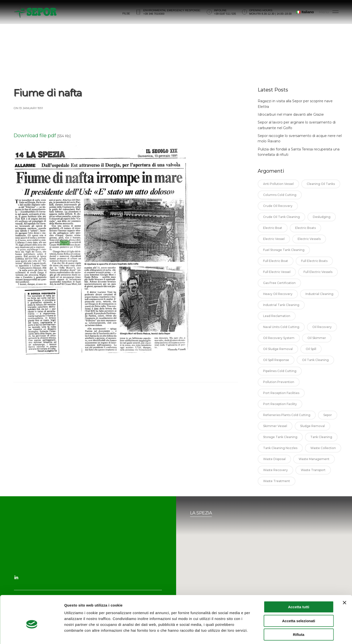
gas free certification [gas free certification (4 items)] (279, 288)
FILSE (126, 15)
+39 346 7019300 (154, 16)
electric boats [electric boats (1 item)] (305, 233)
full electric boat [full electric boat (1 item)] (276, 266)
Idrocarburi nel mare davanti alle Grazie (291, 120)
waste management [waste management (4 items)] (314, 464)
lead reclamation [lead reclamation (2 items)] (277, 321)
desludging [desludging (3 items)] (322, 222)
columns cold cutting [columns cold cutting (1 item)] (280, 200)
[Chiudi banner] (344, 581)
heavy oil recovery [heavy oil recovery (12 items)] (278, 299)
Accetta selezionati (298, 599)
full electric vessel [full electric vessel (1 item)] (277, 277)
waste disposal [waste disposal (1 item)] (274, 464)
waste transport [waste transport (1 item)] (313, 475)
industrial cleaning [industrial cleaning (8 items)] (319, 299)
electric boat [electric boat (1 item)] (273, 233)
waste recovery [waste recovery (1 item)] (275, 475)
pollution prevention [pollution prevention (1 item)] (279, 387)
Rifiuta (299, 613)
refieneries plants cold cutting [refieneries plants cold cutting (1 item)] (287, 420)
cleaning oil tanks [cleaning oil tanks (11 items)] (321, 189)
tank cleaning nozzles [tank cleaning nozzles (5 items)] (280, 453)
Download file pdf (35, 141)
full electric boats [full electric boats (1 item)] (314, 266)
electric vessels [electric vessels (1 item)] (309, 244)
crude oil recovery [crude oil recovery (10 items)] (278, 211)
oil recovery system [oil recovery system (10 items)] (279, 343)
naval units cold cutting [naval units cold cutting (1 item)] (281, 332)
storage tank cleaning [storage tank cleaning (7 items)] (280, 442)
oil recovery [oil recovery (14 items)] (322, 332)
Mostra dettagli (258, 634)
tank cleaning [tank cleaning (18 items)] (321, 442)
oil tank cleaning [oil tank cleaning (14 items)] (315, 365)
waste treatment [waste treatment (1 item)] (277, 486)
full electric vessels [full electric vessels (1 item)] (318, 277)
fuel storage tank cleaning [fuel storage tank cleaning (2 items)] (284, 255)
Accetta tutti (299, 585)
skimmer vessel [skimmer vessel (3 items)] (275, 431)
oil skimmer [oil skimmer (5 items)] (317, 343)
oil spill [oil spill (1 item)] (311, 354)
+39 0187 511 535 (225, 16)
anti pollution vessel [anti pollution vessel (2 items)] (278, 189)
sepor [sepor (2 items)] (328, 420)
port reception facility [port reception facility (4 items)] (280, 409)
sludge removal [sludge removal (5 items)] (312, 431)
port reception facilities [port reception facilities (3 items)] (281, 398)
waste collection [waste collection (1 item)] (323, 453)
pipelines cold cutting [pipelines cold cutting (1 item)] (280, 376)
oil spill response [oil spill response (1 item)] (276, 365)
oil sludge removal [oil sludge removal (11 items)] (278, 354)
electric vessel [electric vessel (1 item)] (274, 244)
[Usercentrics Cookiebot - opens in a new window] (32, 634)
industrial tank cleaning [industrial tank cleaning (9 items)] (281, 310)
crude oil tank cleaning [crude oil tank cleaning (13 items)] (281, 222)
